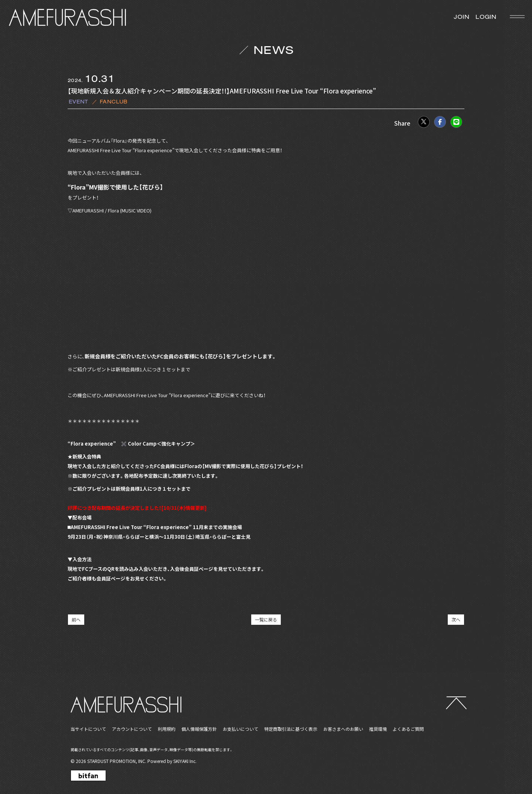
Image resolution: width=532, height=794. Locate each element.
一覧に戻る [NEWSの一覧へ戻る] (266, 619)
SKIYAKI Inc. (185, 761)
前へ (76, 619)
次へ (456, 619)
